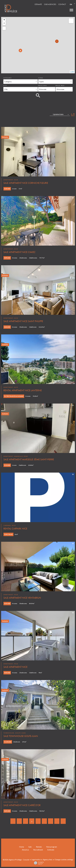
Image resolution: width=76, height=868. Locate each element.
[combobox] (21, 82)
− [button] (4, 23)
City (5, 86)
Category (8, 78)
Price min (42, 86)
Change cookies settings (64, 859)
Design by (38, 863)
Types (41, 78)
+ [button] (4, 20)
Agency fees (48, 859)
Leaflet (72, 72)
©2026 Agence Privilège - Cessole (16, 860)
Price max (60, 86)
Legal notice (36, 859)
